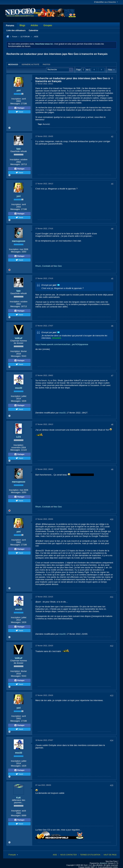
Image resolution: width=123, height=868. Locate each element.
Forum (15, 37)
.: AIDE (36, 37)
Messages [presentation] (13, 64)
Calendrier (33, 30)
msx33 (19, 388)
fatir (19, 149)
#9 (112, 470)
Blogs (22, 25)
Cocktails (46, 266)
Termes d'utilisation (90, 855)
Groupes (48, 25)
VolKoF (19, 338)
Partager (19, 108)
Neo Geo (58, 266)
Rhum (38, 266)
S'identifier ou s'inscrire (106, 2)
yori (19, 90)
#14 (112, 741)
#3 (112, 184)
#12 (112, 646)
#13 (112, 696)
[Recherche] (60, 70)
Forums (10, 25)
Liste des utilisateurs (16, 30)
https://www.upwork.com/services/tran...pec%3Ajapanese (62, 344)
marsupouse (18, 241)
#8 (112, 425)
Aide (55, 855)
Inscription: (16, 99)
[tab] (13, 64)
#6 (112, 326)
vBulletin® (103, 863)
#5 (112, 279)
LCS (19, 437)
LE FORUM (25, 37)
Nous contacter (69, 855)
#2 (112, 137)
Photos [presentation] (46, 64)
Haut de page (110, 855)
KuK (19, 798)
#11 (112, 597)
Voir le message (58, 285)
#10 (112, 519)
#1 (112, 78)
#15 (112, 785)
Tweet (19, 112)
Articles (34, 25)
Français (13, 855)
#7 (112, 376)
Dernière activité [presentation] (30, 64)
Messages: (15, 104)
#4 (112, 229)
